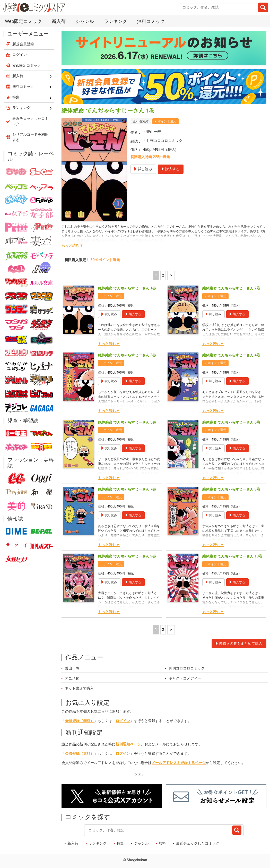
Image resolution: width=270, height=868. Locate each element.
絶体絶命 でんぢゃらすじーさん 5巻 (127, 422)
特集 (120, 843)
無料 (162, 843)
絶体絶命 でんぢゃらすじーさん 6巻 (231, 422)
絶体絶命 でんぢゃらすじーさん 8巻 (231, 489)
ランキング (116, 21)
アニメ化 (72, 678)
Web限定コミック (23, 21)
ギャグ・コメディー (185, 678)
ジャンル (85, 21)
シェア (140, 774)
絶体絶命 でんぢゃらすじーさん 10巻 (232, 556)
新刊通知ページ (128, 744)
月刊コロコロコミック (164, 141)
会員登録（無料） (80, 721)
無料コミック (151, 21)
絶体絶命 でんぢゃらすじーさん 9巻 (127, 556)
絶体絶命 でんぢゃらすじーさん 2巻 (231, 288)
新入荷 (59, 21)
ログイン (123, 721)
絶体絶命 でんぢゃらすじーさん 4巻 (231, 355)
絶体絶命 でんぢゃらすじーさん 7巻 (127, 489)
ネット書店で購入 (79, 688)
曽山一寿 (154, 132)
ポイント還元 (167, 121)
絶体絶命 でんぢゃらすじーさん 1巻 (127, 288)
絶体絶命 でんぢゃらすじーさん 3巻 (127, 355)
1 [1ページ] (156, 275)
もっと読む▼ (72, 246)
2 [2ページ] (163, 275)
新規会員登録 (23, 44)
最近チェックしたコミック (198, 843)
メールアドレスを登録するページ (179, 763)
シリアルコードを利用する (30, 137)
